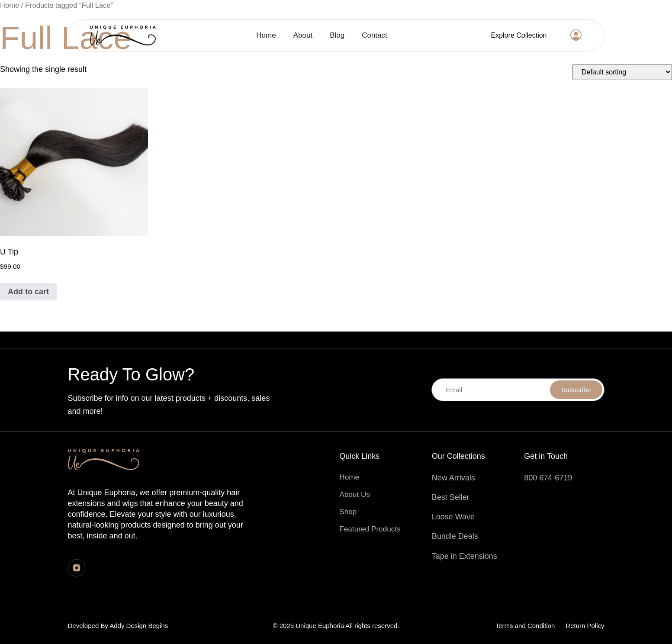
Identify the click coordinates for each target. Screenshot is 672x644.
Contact (375, 35)
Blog (337, 35)
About (303, 35)
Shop (348, 512)
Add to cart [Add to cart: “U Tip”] (28, 292)
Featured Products (371, 529)
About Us (355, 494)
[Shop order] (622, 72)
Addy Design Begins (139, 626)
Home (266, 35)
